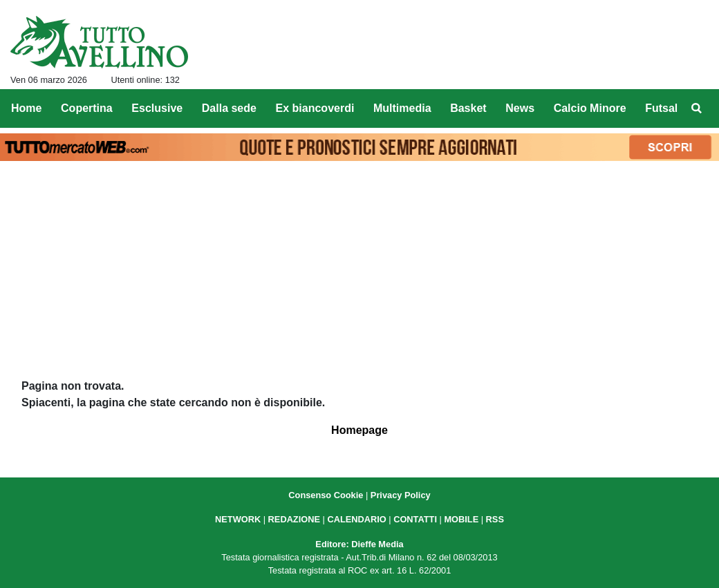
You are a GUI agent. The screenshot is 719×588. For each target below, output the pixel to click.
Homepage (359, 430)
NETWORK (238, 519)
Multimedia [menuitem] (402, 108)
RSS (495, 519)
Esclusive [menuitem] (157, 108)
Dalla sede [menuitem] (229, 108)
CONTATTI (415, 519)
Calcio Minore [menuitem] (590, 108)
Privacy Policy (401, 495)
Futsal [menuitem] (661, 108)
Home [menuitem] (26, 108)
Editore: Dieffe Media (359, 544)
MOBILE (461, 519)
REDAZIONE (294, 519)
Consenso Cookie (326, 495)
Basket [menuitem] (468, 108)
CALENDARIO (356, 519)
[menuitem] (697, 108)
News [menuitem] (520, 108)
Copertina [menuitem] (87, 108)
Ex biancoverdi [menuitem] (315, 108)
